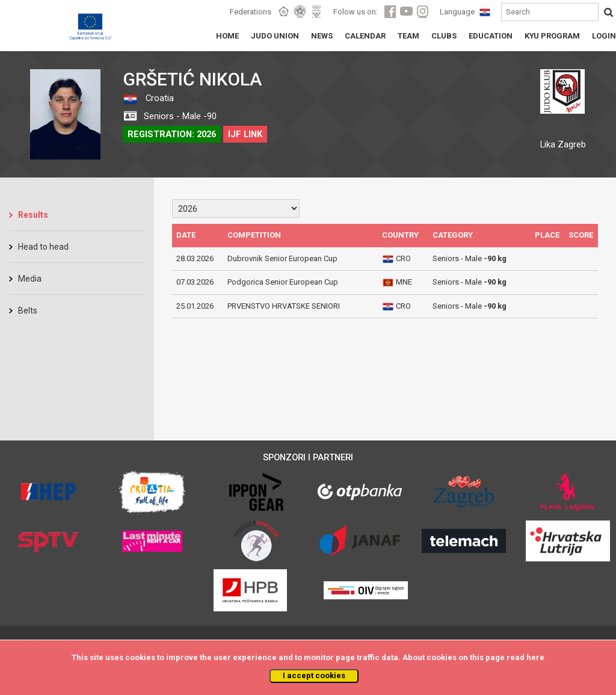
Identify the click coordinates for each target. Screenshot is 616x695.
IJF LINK (245, 134)
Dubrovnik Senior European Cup (282, 258)
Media (30, 279)
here (535, 657)
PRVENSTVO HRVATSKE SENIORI (284, 306)
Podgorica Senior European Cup (283, 282)
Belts (28, 310)
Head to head (43, 247)
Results (33, 215)
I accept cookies (314, 675)
